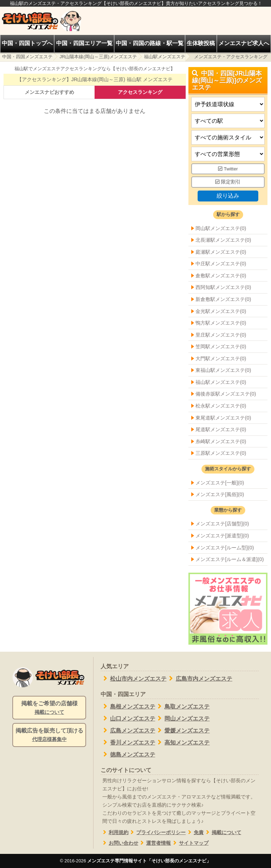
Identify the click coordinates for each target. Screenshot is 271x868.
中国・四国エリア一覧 (84, 43)
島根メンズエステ (128, 706)
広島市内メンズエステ (200, 679)
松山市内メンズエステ (134, 679)
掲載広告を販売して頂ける (49, 735)
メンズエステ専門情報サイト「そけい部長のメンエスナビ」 (149, 861)
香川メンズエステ (128, 742)
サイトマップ (190, 843)
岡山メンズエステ (183, 718)
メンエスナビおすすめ (49, 92)
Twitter (228, 169)
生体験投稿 (201, 43)
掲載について (222, 833)
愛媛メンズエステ (183, 730)
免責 (195, 833)
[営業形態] (228, 154)
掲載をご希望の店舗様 (49, 708)
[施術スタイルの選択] (228, 137)
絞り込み (228, 196)
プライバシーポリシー (157, 833)
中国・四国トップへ (27, 43)
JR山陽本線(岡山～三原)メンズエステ (98, 57)
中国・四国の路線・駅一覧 (150, 43)
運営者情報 (155, 843)
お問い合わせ (119, 843)
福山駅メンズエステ (165, 57)
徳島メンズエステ (128, 754)
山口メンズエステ (128, 718)
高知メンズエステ (183, 742)
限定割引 (228, 182)
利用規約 (115, 833)
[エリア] (228, 121)
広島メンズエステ (128, 730)
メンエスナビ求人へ (244, 43)
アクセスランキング (140, 92)
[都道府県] (228, 104)
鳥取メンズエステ (183, 706)
